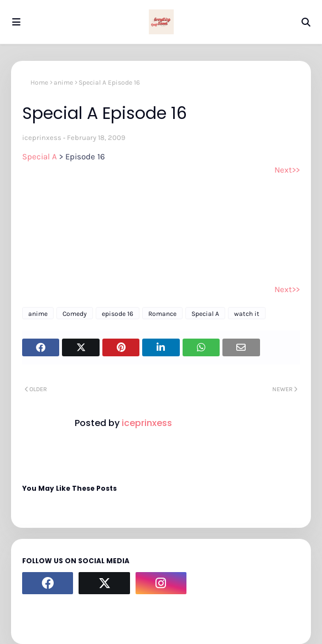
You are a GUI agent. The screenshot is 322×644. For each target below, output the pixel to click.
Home (39, 82)
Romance (162, 314)
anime (63, 82)
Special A (41, 157)
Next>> (287, 170)
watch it (247, 314)
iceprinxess (42, 137)
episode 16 (118, 314)
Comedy (75, 314)
